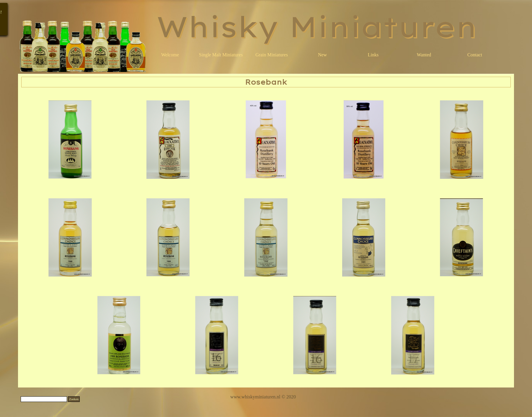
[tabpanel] (263, 397)
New (322, 55)
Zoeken (74, 399)
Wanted (424, 55)
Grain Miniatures (272, 55)
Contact (475, 55)
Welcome (170, 55)
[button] (70, 140)
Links (373, 55)
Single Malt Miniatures (221, 55)
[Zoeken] (44, 399)
